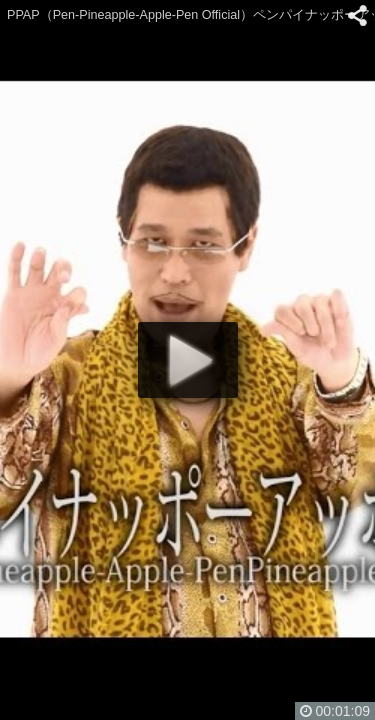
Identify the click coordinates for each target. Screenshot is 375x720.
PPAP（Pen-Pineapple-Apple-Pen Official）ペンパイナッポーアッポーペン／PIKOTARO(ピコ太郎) (191, 15)
